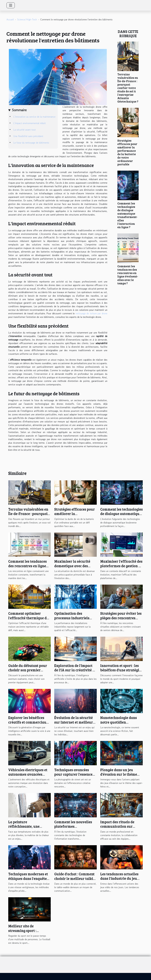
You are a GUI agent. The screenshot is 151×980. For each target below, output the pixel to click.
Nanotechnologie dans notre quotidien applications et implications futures (119, 724)
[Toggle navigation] (11, 5)
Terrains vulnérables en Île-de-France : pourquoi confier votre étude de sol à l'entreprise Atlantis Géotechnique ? (128, 88)
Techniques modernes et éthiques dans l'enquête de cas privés (28, 878)
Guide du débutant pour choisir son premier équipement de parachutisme (28, 672)
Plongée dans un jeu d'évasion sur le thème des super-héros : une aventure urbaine (119, 776)
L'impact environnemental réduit (29, 123)
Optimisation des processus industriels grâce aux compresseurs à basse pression (74, 620)
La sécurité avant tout (24, 130)
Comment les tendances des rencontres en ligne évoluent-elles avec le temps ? (128, 275)
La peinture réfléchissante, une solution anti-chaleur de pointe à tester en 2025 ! (28, 829)
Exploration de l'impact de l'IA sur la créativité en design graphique (75, 670)
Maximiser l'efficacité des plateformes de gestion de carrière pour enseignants (121, 568)
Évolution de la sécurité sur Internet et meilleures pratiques (75, 722)
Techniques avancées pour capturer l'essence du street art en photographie (73, 776)
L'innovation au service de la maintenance (34, 117)
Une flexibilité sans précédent (28, 136)
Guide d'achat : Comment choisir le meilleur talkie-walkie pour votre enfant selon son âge (75, 881)
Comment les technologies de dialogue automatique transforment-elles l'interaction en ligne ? (127, 215)
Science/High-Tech (27, 19)
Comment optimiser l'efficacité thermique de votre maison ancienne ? (28, 618)
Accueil (10, 19)
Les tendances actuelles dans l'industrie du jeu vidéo (119, 878)
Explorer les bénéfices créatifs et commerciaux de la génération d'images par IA (29, 724)
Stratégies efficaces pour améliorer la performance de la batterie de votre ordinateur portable (127, 152)
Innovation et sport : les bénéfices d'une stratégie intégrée (121, 670)
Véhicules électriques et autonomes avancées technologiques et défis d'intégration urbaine (28, 776)
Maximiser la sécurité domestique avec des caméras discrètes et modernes (72, 568)
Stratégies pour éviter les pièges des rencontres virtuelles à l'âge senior (121, 618)
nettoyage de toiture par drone (91, 313)
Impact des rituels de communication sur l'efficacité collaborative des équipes (120, 829)
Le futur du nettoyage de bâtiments (31, 143)
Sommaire (19, 110)
